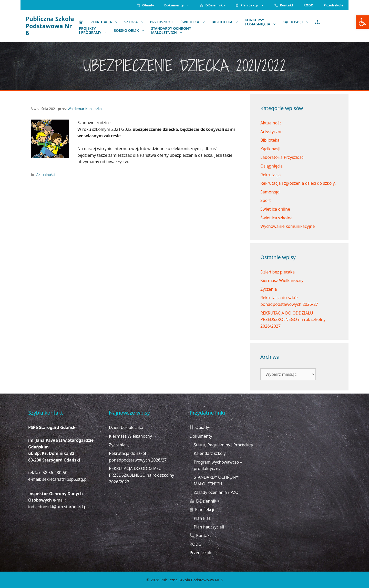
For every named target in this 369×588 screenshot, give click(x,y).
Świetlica (194, 22)
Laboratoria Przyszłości (282, 157)
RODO (308, 5)
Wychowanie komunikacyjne (288, 226)
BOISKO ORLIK (131, 30)
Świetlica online (275, 209)
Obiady (146, 5)
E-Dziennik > (213, 5)
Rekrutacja (106, 22)
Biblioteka (227, 22)
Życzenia (269, 289)
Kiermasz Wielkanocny (282, 280)
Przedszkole (334, 5)
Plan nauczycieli (209, 527)
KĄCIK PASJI (297, 22)
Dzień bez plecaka (278, 272)
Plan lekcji (253, 5)
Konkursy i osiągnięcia (262, 22)
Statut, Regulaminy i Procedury (223, 445)
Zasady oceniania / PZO (216, 492)
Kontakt (284, 5)
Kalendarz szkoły (210, 453)
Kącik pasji (270, 149)
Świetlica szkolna (276, 218)
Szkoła (136, 22)
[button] (362, 22)
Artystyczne (271, 132)
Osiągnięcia (271, 166)
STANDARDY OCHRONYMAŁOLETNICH (171, 31)
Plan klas (202, 518)
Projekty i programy (95, 31)
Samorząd (270, 192)
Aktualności (46, 175)
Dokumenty (180, 5)
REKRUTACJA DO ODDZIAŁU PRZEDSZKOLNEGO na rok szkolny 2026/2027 (293, 320)
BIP (330, 22)
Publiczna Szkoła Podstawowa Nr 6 (50, 26)
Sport (266, 200)
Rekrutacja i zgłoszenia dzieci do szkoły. (298, 183)
